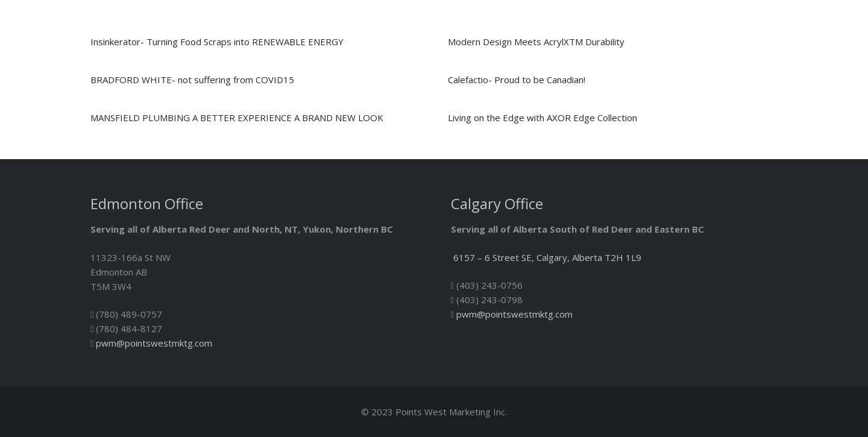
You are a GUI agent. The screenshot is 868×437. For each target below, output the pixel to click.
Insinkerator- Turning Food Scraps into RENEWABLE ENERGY (217, 42)
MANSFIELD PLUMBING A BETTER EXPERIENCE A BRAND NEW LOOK (237, 118)
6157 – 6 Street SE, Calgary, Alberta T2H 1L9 (547, 257)
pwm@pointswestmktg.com (154, 343)
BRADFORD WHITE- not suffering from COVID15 (192, 80)
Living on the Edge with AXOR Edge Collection (542, 118)
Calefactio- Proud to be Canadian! (517, 80)
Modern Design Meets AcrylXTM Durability (536, 42)
